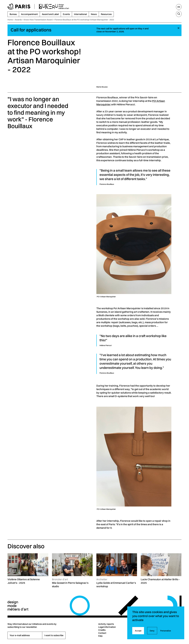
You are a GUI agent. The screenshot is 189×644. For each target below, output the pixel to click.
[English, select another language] (179, 7)
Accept (138, 631)
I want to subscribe (54, 635)
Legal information (107, 627)
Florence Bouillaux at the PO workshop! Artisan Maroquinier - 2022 (84, 20)
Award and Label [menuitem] (50, 14)
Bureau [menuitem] (13, 14)
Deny (152, 631)
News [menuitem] (94, 14)
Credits (102, 630)
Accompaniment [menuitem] (29, 14)
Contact (102, 633)
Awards (18, 20)
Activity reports (106, 624)
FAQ (100, 636)
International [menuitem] (80, 14)
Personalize (166, 631)
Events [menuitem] (66, 14)
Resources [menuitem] (106, 14)
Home (10, 20)
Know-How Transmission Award (38, 20)
